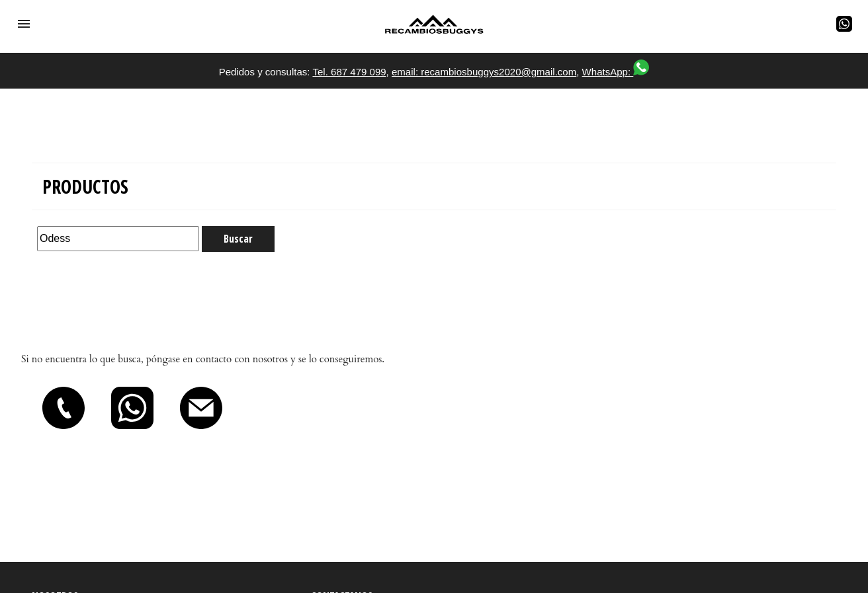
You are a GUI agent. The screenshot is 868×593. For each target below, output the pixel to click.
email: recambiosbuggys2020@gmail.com (484, 72)
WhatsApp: (616, 72)
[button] (24, 24)
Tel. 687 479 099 (349, 72)
